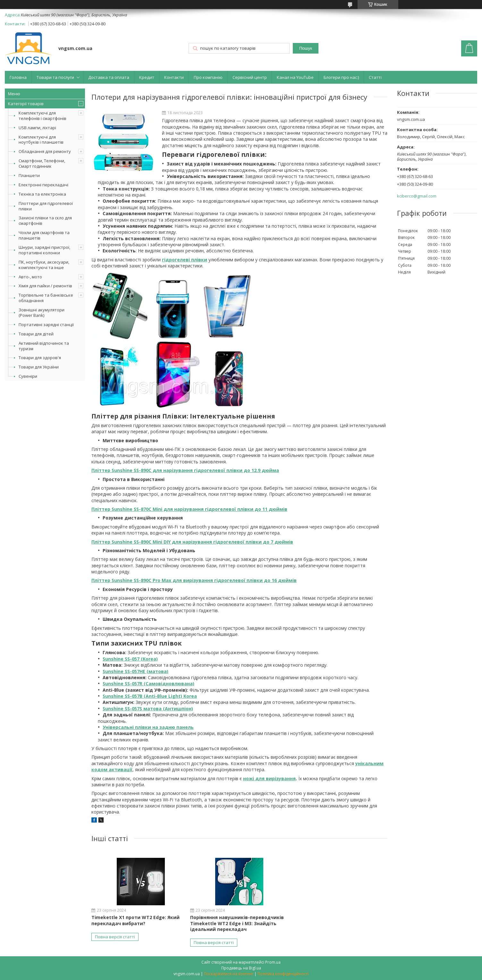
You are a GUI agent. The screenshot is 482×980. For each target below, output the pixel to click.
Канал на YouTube (295, 77)
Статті (375, 77)
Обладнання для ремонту (45, 151)
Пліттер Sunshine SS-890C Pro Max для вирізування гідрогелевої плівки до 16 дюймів (194, 580)
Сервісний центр (250, 77)
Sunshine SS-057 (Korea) (130, 659)
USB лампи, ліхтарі (37, 128)
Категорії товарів (26, 104)
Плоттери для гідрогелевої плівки (46, 206)
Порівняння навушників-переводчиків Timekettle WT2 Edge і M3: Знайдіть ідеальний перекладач (237, 923)
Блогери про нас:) (341, 77)
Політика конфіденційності (283, 974)
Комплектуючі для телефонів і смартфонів (42, 116)
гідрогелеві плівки (185, 260)
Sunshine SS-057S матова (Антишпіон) (148, 709)
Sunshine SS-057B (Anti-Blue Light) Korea (150, 696)
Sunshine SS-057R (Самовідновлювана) (148, 684)
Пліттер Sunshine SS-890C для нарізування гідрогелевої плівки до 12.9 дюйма (185, 470)
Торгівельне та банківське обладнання (46, 298)
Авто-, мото (30, 277)
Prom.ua (273, 962)
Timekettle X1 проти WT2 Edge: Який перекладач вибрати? (135, 920)
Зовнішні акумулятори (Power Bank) (42, 313)
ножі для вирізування (269, 778)
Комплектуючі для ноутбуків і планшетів (41, 140)
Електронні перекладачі (43, 185)
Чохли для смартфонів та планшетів (44, 235)
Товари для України (39, 367)
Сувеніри (28, 376)
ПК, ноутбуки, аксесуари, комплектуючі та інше (44, 265)
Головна (18, 77)
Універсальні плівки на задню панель (148, 727)
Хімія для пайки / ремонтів (45, 286)
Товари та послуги (55, 77)
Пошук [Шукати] (306, 48)
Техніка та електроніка (42, 194)
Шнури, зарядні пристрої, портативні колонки (44, 250)
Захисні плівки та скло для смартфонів (45, 220)
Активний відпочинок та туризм (44, 346)
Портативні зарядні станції (46, 325)
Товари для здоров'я (40, 358)
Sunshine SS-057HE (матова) (135, 671)
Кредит (147, 77)
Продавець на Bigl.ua (241, 968)
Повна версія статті (115, 937)
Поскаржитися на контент (229, 974)
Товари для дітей (36, 334)
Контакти (174, 77)
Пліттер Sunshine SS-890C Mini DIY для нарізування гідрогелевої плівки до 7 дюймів (192, 542)
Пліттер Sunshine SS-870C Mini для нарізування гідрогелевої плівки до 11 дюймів (189, 509)
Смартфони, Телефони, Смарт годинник (42, 163)
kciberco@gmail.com (417, 196)
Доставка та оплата (109, 77)
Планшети (29, 175)
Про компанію (208, 77)
